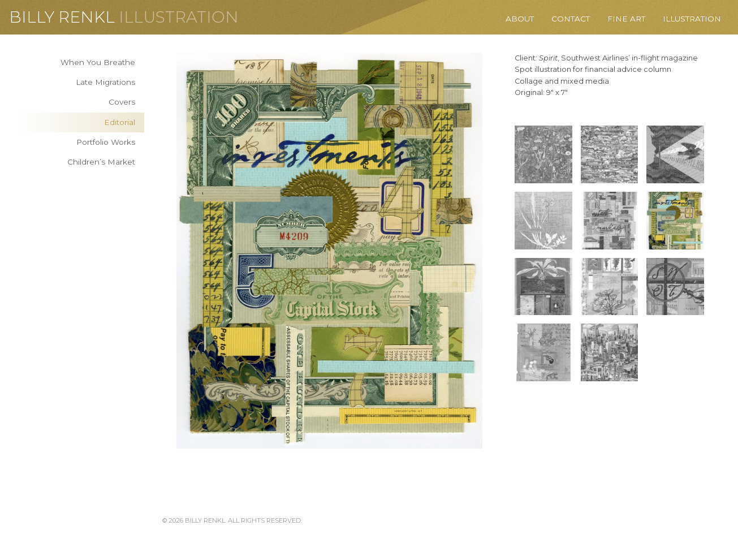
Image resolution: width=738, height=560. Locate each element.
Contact (571, 19)
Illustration (179, 17)
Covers (122, 102)
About (520, 19)
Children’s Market (101, 162)
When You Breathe (98, 62)
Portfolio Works (106, 142)
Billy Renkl (62, 17)
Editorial (120, 122)
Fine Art (626, 19)
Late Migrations (105, 82)
